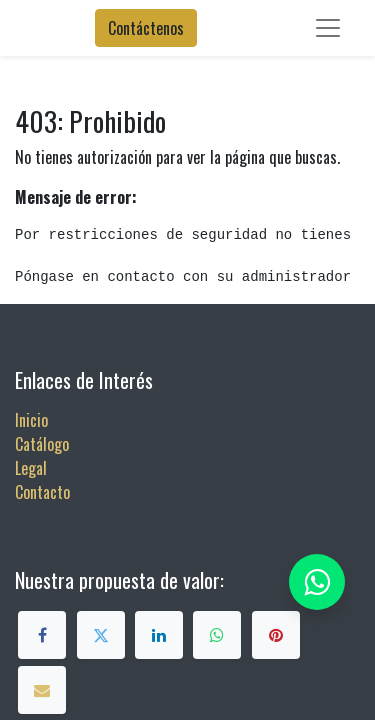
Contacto (42, 492)
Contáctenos (146, 28)
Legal (31, 468)
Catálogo (42, 444)
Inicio (31, 420)
